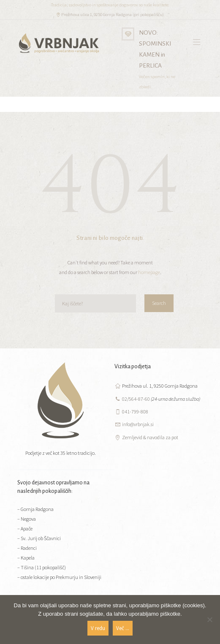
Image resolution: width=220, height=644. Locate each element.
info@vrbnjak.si (138, 424)
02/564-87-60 (136, 399)
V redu (98, 628)
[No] (209, 620)
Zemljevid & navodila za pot (150, 437)
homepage (149, 272)
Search (159, 303)
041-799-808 (135, 412)
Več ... (123, 628)
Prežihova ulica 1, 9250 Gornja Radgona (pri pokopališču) (113, 15)
